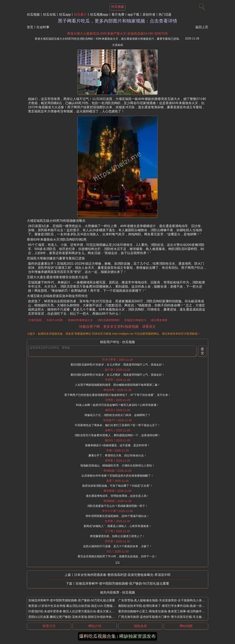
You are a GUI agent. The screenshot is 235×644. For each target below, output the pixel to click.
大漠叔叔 (117, 45)
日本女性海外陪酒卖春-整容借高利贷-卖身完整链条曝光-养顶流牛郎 (122, 575)
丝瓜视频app (99, 14)
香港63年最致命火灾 (80, 320)
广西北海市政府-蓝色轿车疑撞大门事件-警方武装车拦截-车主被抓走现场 (166, 617)
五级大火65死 (55, 320)
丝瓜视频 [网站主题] (117, 7)
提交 (202, 351)
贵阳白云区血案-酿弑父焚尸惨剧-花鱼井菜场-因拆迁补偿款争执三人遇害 (76, 617)
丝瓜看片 (80, 14)
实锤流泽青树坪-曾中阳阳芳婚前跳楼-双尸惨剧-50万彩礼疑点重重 (122, 583)
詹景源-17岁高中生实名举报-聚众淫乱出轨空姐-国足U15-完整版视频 (73, 606)
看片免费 (118, 14)
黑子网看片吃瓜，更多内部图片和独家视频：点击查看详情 (117, 21)
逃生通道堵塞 (159, 320)
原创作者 (149, 14)
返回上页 (202, 27)
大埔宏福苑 (35, 320)
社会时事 (43, 27)
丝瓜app (65, 14)
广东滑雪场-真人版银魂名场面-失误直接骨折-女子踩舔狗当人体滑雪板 (164, 600)
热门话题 (165, 14)
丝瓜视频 (33, 14)
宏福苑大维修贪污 (135, 320)
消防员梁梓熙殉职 (109, 320)
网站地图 (186, 626)
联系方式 (49, 626)
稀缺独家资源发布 (137, 636)
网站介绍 (95, 626)
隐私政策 (140, 626)
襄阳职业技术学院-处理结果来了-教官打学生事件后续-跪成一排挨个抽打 (166, 606)
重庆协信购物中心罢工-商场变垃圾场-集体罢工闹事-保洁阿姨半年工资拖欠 (167, 611)
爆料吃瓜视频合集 (98, 636)
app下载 (133, 14)
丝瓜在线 (49, 14)
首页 (30, 27)
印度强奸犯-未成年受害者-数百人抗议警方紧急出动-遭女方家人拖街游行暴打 (79, 611)
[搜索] (201, 6)
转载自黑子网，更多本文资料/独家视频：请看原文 (117, 326)
